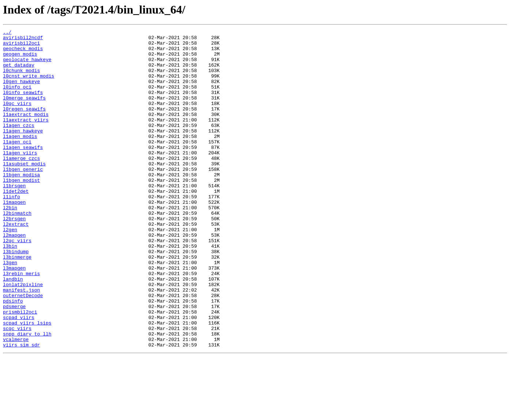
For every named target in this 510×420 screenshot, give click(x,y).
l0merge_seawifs (24, 112)
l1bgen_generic (23, 198)
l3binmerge (17, 303)
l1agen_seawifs (23, 171)
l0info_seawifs (23, 105)
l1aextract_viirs (26, 138)
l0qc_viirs (17, 119)
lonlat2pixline (23, 336)
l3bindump (16, 296)
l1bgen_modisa (21, 204)
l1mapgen (14, 237)
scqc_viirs (17, 389)
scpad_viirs (19, 375)
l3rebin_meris (21, 323)
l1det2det (16, 224)
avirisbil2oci (21, 46)
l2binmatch (17, 250)
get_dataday (19, 72)
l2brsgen (14, 257)
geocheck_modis (23, 53)
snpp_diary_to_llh (27, 395)
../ (7, 33)
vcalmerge (16, 402)
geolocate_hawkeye (27, 66)
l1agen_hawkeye (23, 151)
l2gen (10, 270)
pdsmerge (14, 362)
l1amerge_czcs (21, 184)
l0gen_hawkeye (21, 92)
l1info (12, 230)
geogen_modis (20, 59)
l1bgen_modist (21, 211)
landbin (13, 329)
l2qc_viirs (17, 283)
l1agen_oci (17, 165)
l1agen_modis (20, 158)
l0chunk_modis (21, 79)
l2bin (10, 244)
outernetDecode (23, 349)
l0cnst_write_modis (29, 86)
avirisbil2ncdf (23, 40)
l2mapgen (14, 277)
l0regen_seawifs (24, 125)
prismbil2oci (20, 369)
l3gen (10, 310)
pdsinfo (13, 356)
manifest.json (21, 342)
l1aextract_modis (26, 132)
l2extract (16, 263)
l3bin (10, 290)
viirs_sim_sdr (21, 408)
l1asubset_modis (24, 191)
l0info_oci (17, 99)
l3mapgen (14, 316)
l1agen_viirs (20, 178)
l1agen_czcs (19, 145)
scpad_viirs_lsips (27, 382)
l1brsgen (14, 217)
